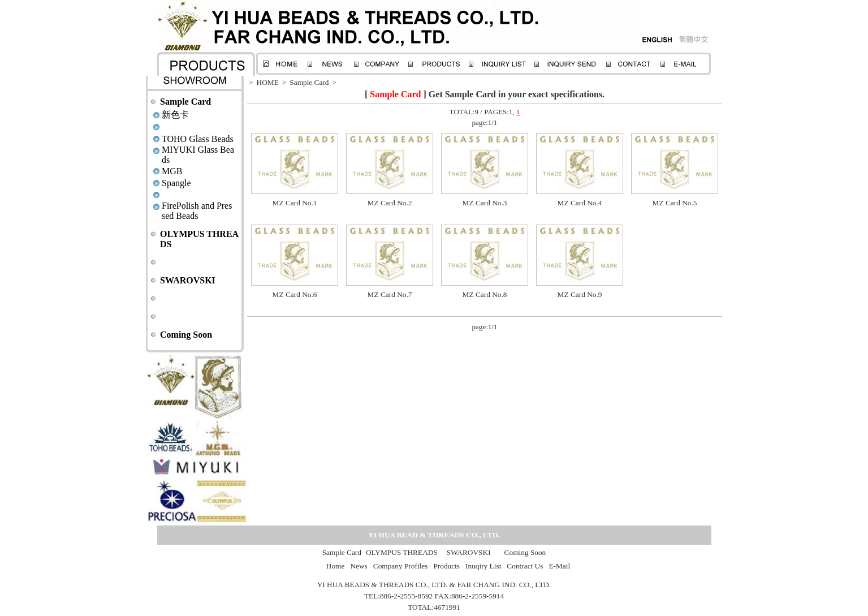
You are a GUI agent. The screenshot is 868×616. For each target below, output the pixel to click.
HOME (268, 82)
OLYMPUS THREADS (402, 552)
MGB (172, 171)
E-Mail (559, 566)
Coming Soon (186, 335)
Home (336, 566)
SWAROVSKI (188, 280)
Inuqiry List (483, 566)
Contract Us (525, 566)
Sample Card (185, 102)
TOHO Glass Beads (198, 139)
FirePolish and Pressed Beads (197, 211)
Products (446, 566)
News (359, 566)
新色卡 (175, 115)
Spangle (176, 183)
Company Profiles (401, 566)
